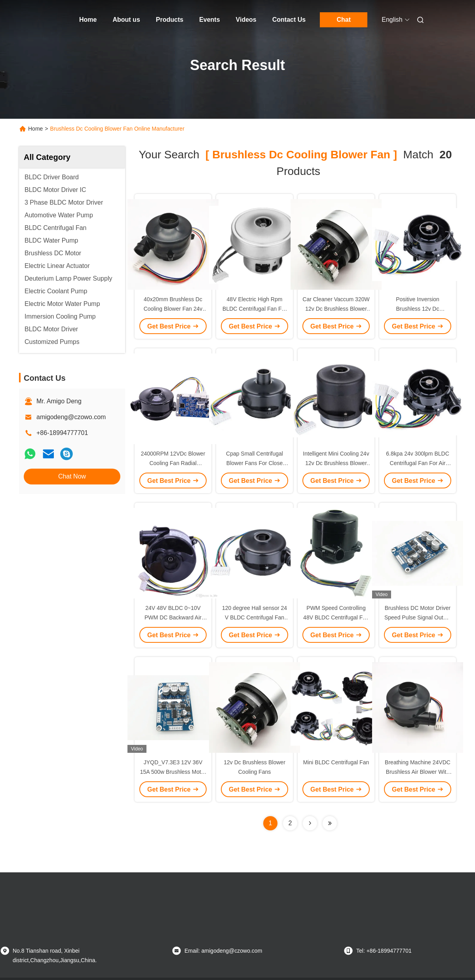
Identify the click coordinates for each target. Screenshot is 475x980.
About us (126, 20)
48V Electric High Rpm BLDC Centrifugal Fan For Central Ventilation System (255, 309)
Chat (344, 20)
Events (209, 20)
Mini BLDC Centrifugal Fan (336, 762)
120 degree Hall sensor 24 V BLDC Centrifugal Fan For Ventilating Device (255, 617)
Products (170, 20)
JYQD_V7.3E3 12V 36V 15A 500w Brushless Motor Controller (173, 772)
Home (88, 20)
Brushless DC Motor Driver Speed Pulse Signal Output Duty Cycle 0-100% (418, 617)
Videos (246, 20)
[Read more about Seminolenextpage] (310, 823)
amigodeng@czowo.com (71, 417)
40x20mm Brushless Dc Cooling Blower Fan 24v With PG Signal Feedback (173, 309)
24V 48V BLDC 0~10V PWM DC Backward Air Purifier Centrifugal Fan (173, 617)
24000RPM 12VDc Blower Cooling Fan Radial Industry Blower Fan (173, 463)
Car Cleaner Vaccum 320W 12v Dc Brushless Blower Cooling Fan (336, 309)
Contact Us (289, 20)
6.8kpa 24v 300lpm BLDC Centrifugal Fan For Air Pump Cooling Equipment (418, 463)
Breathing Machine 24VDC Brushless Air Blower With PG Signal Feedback (418, 772)
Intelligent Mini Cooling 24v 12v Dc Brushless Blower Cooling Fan (336, 463)
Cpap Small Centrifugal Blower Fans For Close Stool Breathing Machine (255, 463)
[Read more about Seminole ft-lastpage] (330, 823)
